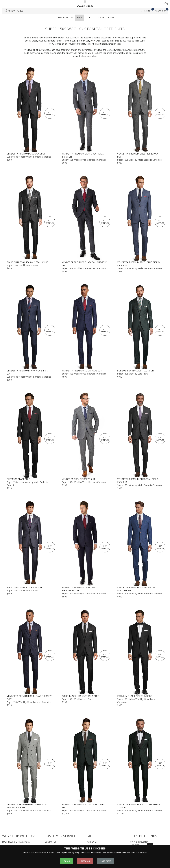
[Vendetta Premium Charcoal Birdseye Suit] (85, 218)
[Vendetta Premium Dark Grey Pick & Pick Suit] (85, 109)
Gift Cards (92, 842)
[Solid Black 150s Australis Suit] (85, 652)
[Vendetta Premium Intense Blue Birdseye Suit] (140, 543)
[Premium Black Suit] (30, 435)
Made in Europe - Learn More (16, 842)
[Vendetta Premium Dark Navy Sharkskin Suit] (85, 543)
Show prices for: (64, 18)
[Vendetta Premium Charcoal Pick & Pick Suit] (140, 435)
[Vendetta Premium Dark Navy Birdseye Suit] (30, 652)
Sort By (162, 10)
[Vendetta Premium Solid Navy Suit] (85, 326)
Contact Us (51, 842)
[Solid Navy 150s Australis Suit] (30, 543)
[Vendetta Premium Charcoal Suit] (30, 109)
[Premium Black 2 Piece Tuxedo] (140, 652)
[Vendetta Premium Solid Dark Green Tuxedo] (140, 760)
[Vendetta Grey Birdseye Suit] (85, 435)
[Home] (85, 4)
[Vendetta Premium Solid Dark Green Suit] (85, 760)
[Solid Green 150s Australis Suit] (140, 326)
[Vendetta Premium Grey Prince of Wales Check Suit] (30, 760)
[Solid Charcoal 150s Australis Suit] (30, 218)
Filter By (147, 10)
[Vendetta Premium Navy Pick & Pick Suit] (30, 326)
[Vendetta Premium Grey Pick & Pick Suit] (140, 109)
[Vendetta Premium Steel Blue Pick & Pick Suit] (140, 218)
